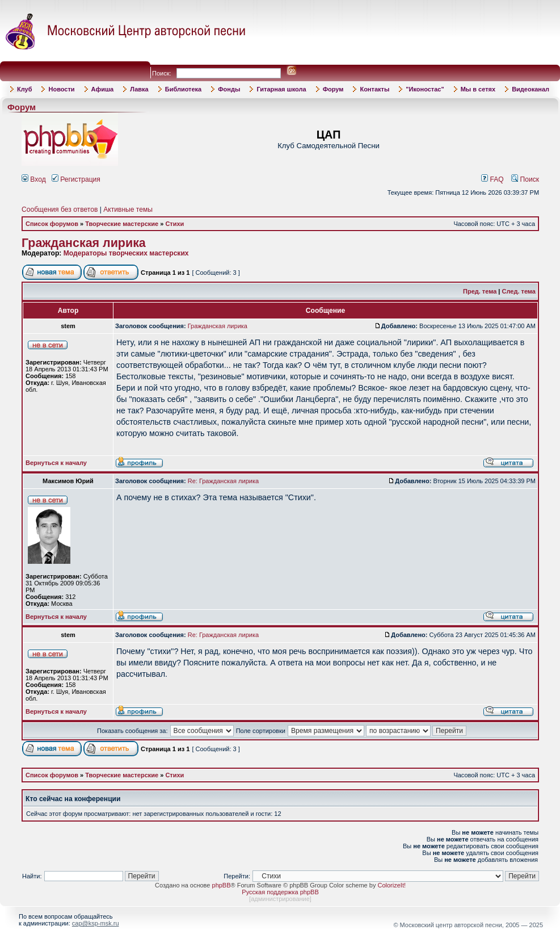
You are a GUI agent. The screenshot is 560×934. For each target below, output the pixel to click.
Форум (333, 89)
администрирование (280, 899)
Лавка (139, 89)
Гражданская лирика (84, 243)
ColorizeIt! (391, 885)
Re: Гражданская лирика (223, 481)
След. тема (519, 291)
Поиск (525, 179)
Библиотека (184, 89)
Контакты (374, 89)
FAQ (492, 179)
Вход (34, 179)
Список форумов (52, 224)
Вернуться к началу (56, 463)
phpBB (222, 885)
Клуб (24, 89)
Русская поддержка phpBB (280, 892)
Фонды (229, 89)
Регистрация (76, 179)
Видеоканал (530, 89)
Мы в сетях (478, 89)
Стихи (174, 224)
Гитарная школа (281, 89)
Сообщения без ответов (60, 210)
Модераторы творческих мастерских (126, 253)
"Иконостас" (425, 89)
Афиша (103, 89)
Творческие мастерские (122, 224)
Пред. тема (480, 291)
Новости (61, 89)
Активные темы (128, 210)
